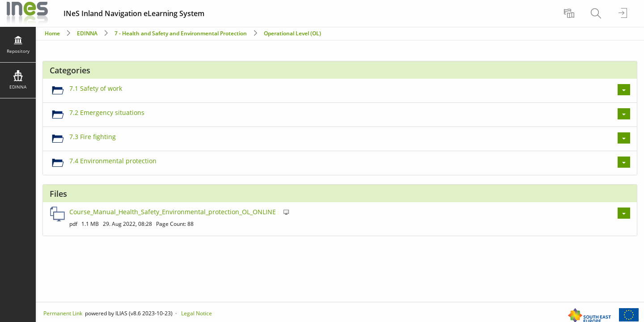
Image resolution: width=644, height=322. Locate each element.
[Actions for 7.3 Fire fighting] (624, 138)
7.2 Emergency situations (107, 112)
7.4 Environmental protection (113, 161)
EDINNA (87, 33)
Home (52, 33)
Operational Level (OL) (292, 33)
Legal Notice (197, 313)
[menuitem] (570, 13)
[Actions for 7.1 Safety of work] (624, 90)
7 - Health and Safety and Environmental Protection (181, 33)
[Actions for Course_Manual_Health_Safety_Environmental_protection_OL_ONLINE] (624, 213)
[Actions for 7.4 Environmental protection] (624, 162)
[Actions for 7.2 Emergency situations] (624, 114)
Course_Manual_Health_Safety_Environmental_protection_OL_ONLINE (173, 212)
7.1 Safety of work (96, 88)
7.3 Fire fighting (93, 137)
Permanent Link (63, 313)
